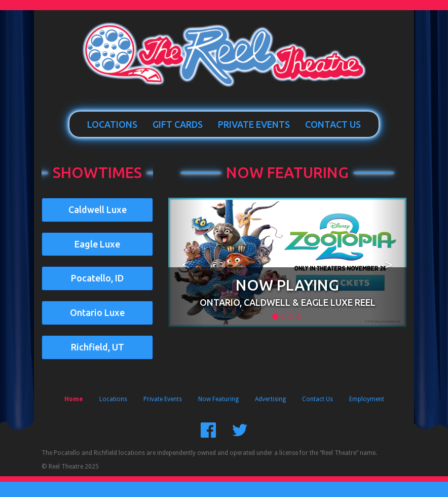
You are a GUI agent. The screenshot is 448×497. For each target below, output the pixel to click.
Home (74, 399)
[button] (186, 262)
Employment (367, 399)
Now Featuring (287, 172)
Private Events (254, 124)
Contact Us (333, 124)
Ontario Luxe (97, 312)
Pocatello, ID (97, 278)
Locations (112, 124)
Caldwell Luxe (98, 209)
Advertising (270, 399)
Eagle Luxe (97, 244)
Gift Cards (178, 124)
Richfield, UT (98, 347)
